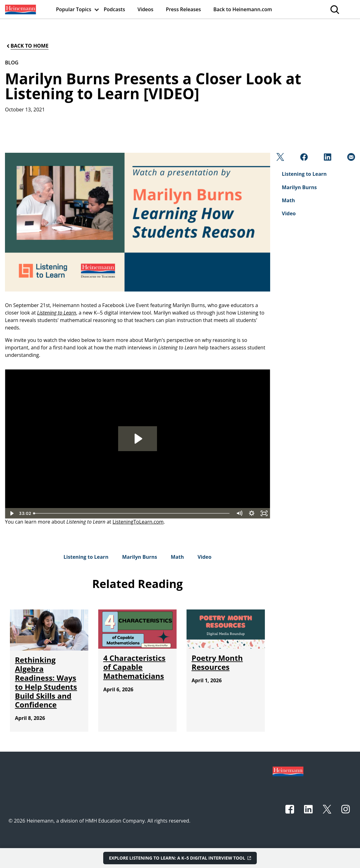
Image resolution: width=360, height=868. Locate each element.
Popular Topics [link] (74, 9)
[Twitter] (280, 159)
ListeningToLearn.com (138, 522)
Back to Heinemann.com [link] (243, 9)
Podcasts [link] (115, 9)
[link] (20, 9)
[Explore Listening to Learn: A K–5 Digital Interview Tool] (180, 858)
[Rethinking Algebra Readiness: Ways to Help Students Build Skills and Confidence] (46, 682)
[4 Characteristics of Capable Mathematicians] (134, 667)
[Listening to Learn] (86, 557)
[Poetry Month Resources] (217, 662)
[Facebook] (303, 159)
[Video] (204, 557)
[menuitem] (20, 9)
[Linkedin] (327, 159)
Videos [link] (145, 9)
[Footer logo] (288, 771)
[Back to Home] (27, 46)
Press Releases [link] (183, 9)
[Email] (351, 159)
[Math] (177, 557)
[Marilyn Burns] (140, 557)
